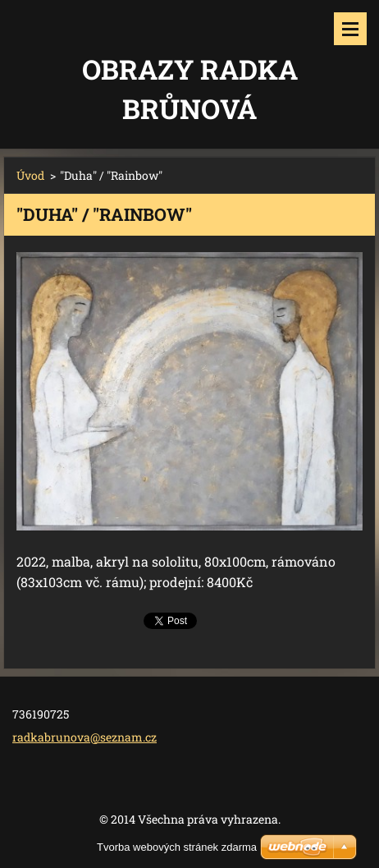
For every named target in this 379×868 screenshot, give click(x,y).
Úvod (30, 175)
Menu (350, 29)
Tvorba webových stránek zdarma (177, 847)
